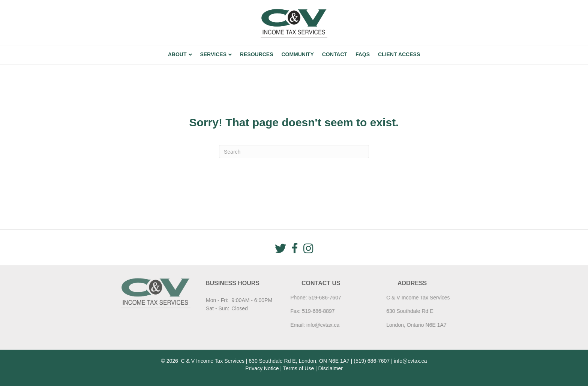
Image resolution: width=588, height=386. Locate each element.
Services (213, 54)
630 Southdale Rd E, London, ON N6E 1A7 (299, 361)
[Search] (294, 152)
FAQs (363, 54)
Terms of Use (298, 368)
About (177, 54)
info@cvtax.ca (309, 325)
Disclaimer (331, 368)
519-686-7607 (311, 298)
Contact (335, 54)
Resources (257, 54)
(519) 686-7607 (372, 361)
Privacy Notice (262, 368)
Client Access (399, 54)
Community (297, 54)
